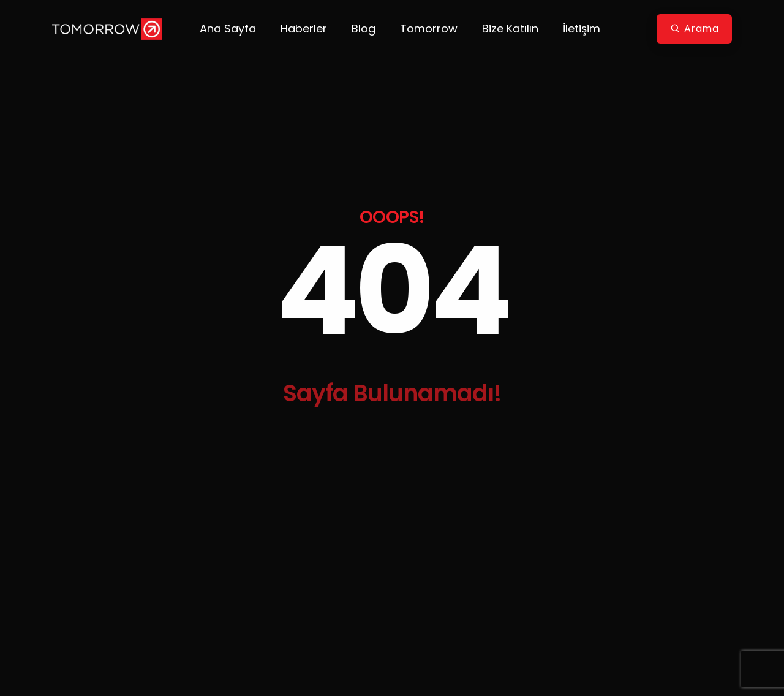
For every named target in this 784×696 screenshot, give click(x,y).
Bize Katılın (510, 28)
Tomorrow (429, 28)
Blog (364, 28)
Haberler (304, 28)
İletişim (582, 28)
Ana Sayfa (228, 28)
